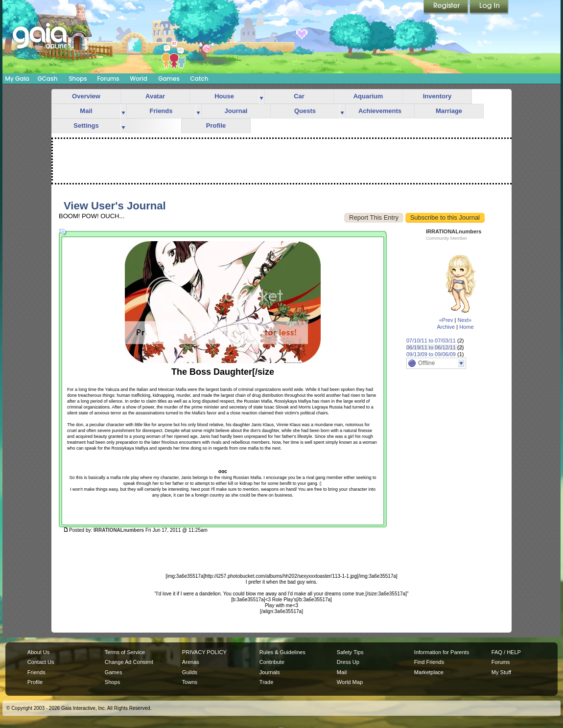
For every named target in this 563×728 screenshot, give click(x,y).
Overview (86, 96)
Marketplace (429, 672)
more (261, 97)
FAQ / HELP (506, 652)
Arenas (191, 662)
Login (489, 7)
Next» (464, 320)
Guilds (190, 672)
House (224, 96)
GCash (48, 79)
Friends (161, 111)
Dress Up (348, 662)
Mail (86, 111)
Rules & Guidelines (282, 652)
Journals (270, 672)
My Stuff (501, 672)
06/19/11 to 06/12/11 (431, 347)
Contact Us (41, 662)
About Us (38, 652)
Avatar (155, 96)
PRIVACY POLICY (204, 652)
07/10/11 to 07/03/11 (431, 341)
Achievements (380, 111)
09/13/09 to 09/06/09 (431, 354)
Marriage (449, 111)
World (139, 79)
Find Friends (429, 662)
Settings (86, 125)
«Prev (446, 320)
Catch (199, 79)
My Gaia (17, 79)
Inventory (437, 96)
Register (446, 7)
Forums (108, 79)
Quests (305, 111)
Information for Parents (442, 652)
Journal (236, 111)
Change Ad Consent (129, 662)
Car (299, 96)
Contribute (272, 662)
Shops (78, 79)
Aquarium (368, 96)
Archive (446, 327)
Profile (216, 125)
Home (466, 327)
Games (169, 79)
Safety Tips (350, 652)
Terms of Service (125, 652)
